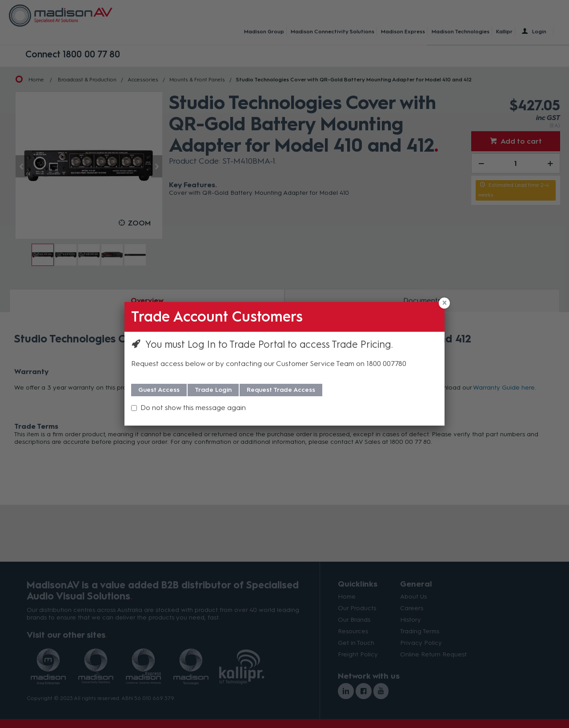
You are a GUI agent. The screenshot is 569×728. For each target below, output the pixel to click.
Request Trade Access (281, 390)
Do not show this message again (193, 408)
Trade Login (213, 390)
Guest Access (159, 390)
